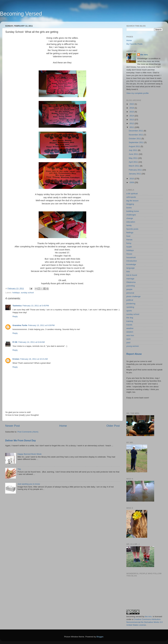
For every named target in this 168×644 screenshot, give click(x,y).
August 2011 (135, 146)
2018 (132, 108)
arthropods (131, 197)
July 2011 (133, 150)
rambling (130, 307)
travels (129, 325)
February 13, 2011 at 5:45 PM (36, 306)
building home (133, 211)
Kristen (16, 359)
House (129, 254)
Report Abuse (134, 354)
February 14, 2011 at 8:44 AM (32, 342)
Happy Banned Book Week (29, 454)
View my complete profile (138, 93)
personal (130, 293)
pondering (131, 304)
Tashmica (17, 306)
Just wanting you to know (29, 484)
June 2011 (134, 154)
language (131, 268)
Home (63, 426)
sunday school (27, 293)
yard (128, 343)
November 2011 (136, 135)
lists (128, 272)
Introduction (132, 261)
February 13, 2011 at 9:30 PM (41, 325)
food (128, 236)
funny (129, 243)
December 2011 (136, 131)
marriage (130, 279)
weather (130, 328)
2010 (132, 179)
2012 (132, 123)
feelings (130, 233)
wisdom (130, 332)
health (129, 247)
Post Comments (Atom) (28, 432)
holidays (16, 293)
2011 (132, 127)
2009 (132, 182)
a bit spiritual (132, 194)
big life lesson (132, 201)
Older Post (113, 426)
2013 (132, 120)
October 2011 (135, 139)
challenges (131, 215)
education (131, 222)
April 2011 (134, 162)
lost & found (132, 275)
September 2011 (136, 142)
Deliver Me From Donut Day (21, 441)
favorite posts (132, 229)
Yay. (19, 469)
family (129, 225)
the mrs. (144, 55)
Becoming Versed (21, 14)
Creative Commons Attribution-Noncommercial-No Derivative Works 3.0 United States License (145, 622)
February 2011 (136, 170)
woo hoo (130, 335)
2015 (132, 112)
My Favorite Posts (134, 44)
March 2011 (134, 166)
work (129, 339)
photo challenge (133, 296)
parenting (131, 286)
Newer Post (12, 426)
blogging (130, 204)
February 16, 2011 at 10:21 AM (34, 359)
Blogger (100, 637)
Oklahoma (131, 282)
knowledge (131, 264)
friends (129, 240)
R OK (15, 342)
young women (133, 346)
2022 (132, 104)
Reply (15, 316)
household (131, 257)
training (130, 321)
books (129, 208)
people (129, 289)
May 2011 (133, 158)
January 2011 (135, 174)
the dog (130, 318)
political (130, 300)
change (130, 218)
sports (129, 311)
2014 (132, 116)
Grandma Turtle (20, 325)
